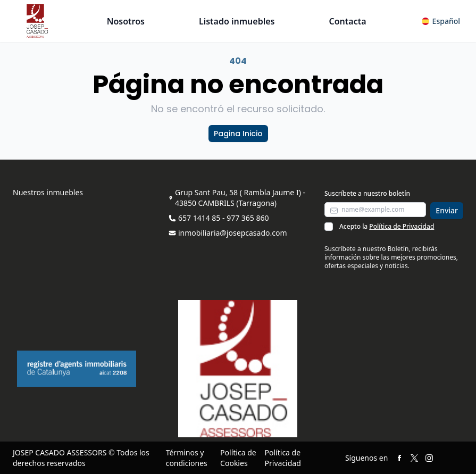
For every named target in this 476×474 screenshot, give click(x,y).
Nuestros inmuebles (48, 192)
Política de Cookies (238, 458)
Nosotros (126, 21)
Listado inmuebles (237, 21)
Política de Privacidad (402, 226)
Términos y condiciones (187, 458)
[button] (441, 21)
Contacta (347, 21)
